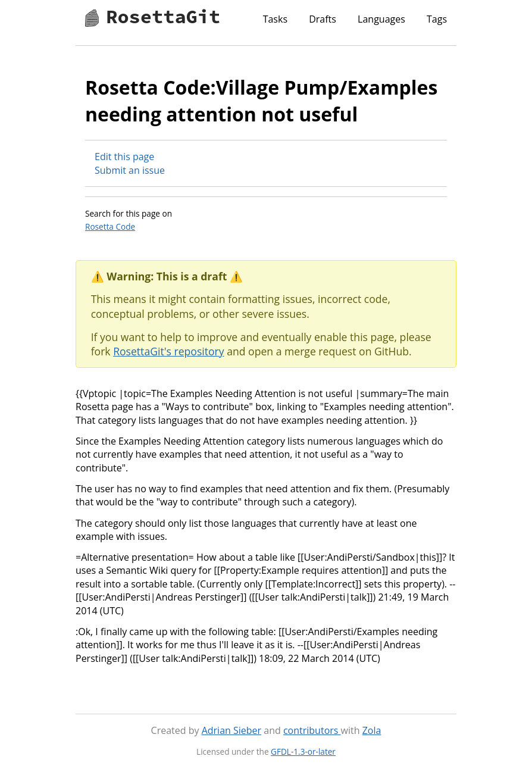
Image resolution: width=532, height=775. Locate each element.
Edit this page (124, 157)
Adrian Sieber (231, 730)
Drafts (323, 19)
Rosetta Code (110, 226)
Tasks (275, 19)
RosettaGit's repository (168, 351)
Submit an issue (130, 170)
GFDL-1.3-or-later (303, 751)
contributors (312, 730)
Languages (381, 19)
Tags (437, 19)
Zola (372, 730)
